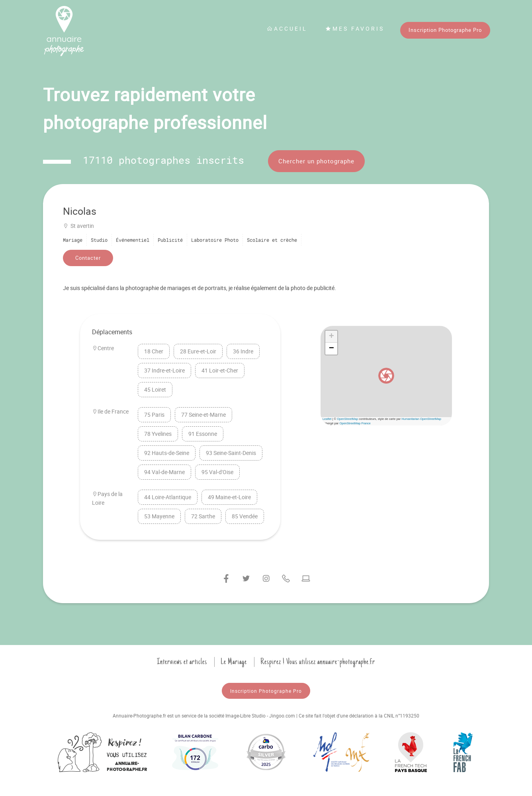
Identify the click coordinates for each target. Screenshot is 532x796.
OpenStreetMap (347, 419)
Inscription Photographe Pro (445, 30)
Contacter (88, 258)
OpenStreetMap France (355, 423)
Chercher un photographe (316, 161)
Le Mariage (234, 662)
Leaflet (327, 419)
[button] (386, 376)
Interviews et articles (182, 662)
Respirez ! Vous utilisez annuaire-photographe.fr (318, 662)
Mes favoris (355, 28)
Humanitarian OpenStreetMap (421, 419)
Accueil (287, 28)
